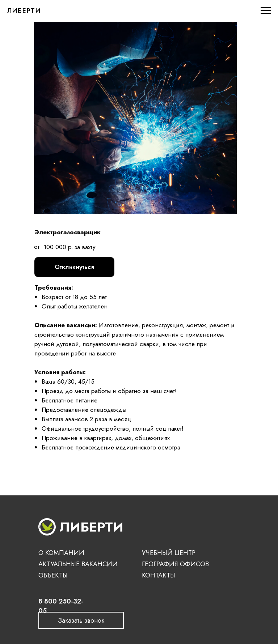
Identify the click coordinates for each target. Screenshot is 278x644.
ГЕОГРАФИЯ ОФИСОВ (175, 564)
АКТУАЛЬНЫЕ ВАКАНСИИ (78, 564)
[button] (81, 620)
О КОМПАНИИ (61, 553)
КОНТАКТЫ (159, 575)
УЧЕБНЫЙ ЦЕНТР (169, 553)
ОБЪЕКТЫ (53, 575)
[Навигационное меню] (266, 11)
